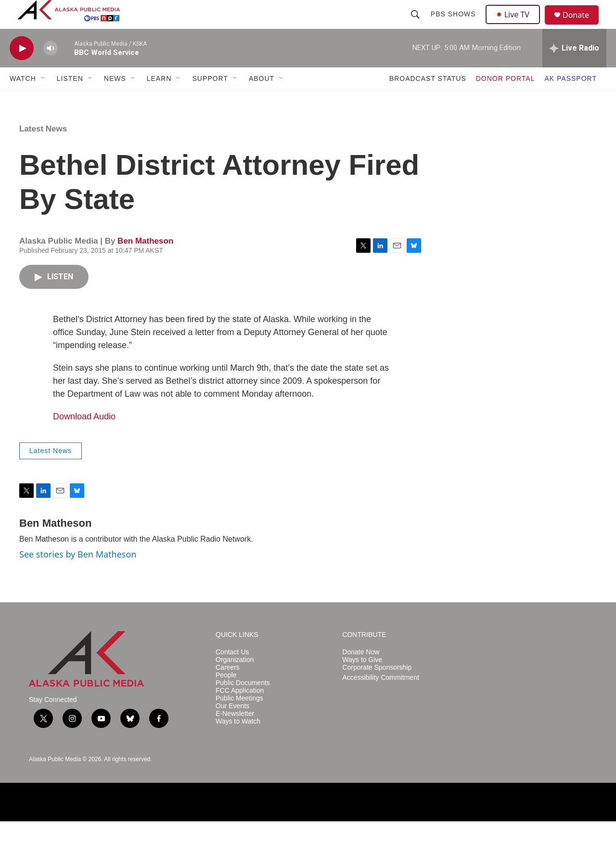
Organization (235, 681)
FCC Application (240, 712)
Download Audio (84, 438)
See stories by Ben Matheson (78, 576)
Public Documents (243, 705)
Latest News (43, 150)
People (226, 697)
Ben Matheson (145, 263)
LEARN (159, 100)
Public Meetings (239, 720)
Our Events (232, 728)
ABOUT (262, 100)
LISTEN (70, 100)
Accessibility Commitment (380, 699)
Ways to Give (362, 681)
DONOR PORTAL (506, 100)
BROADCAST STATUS (428, 100)
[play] (22, 70)
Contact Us (232, 674)
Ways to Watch (238, 743)
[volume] (51, 70)
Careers (228, 689)
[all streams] (574, 70)
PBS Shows (454, 25)
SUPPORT (210, 100)
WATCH (23, 100)
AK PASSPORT (571, 100)
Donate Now (361, 674)
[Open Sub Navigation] (43, 100)
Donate (582, 26)
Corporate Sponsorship (377, 689)
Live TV (515, 25)
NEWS (115, 100)
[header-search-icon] (416, 25)
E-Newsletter (235, 735)
